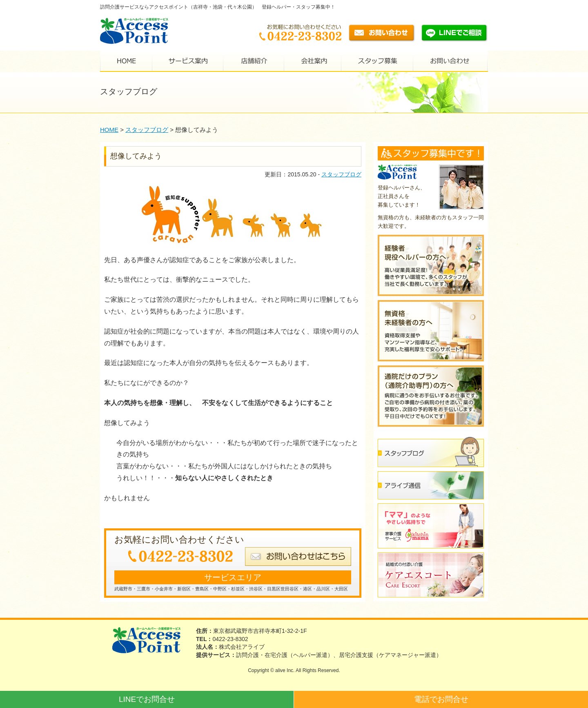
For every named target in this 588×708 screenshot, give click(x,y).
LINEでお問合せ (147, 699)
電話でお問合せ (441, 699)
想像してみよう (136, 156)
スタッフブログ (341, 174)
